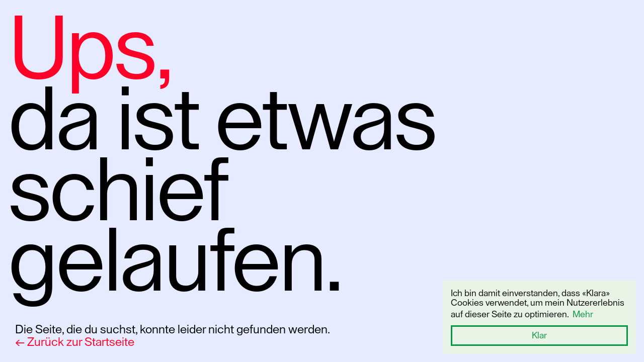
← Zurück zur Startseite (75, 342)
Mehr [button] (583, 314)
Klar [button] (539, 335)
